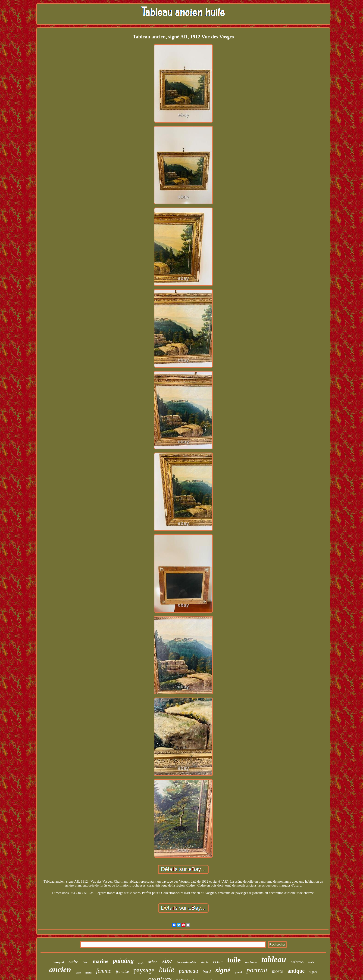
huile (167, 970)
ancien (60, 969)
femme (104, 971)
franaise (122, 972)
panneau (189, 971)
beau (85, 962)
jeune (78, 973)
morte (277, 971)
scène (153, 962)
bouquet (58, 962)
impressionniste (186, 962)
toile (234, 960)
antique (296, 971)
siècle (205, 962)
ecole (218, 962)
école (141, 963)
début (88, 973)
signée (313, 972)
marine (101, 961)
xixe (167, 961)
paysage (144, 970)
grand (238, 972)
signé (223, 970)
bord (207, 971)
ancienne (251, 962)
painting (123, 961)
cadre (73, 962)
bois (311, 962)
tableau (274, 960)
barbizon (297, 962)
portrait (257, 970)
